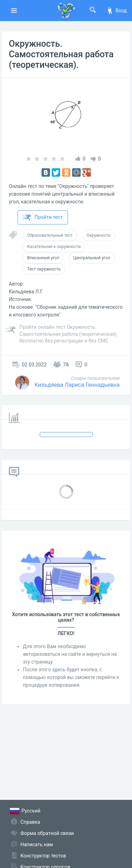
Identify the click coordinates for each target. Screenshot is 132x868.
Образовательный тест (50, 235)
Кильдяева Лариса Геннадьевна (77, 385)
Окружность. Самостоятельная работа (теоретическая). (61, 54)
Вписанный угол (43, 258)
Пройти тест (42, 217)
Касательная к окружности (54, 247)
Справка (30, 822)
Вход (117, 11)
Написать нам (37, 844)
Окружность (99, 235)
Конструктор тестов (43, 856)
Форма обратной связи (47, 833)
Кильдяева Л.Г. (26, 292)
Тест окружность (44, 269)
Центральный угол (92, 258)
